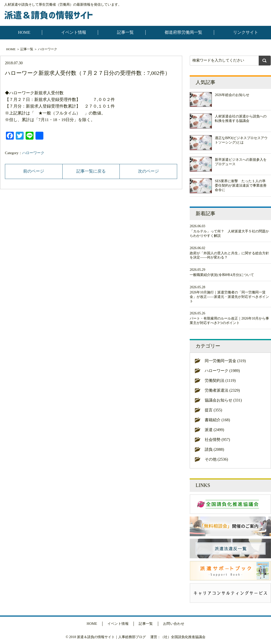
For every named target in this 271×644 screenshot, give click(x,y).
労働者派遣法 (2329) (222, 390)
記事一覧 (125, 32)
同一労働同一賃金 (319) (225, 361)
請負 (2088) (214, 449)
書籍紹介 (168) (217, 420)
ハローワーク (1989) (222, 371)
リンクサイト (246, 32)
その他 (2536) (216, 459)
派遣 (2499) (214, 430)
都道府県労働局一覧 (183, 32)
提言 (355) (213, 410)
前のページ (34, 171)
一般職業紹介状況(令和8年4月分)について (222, 275)
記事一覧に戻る (91, 171)
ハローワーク (48, 49)
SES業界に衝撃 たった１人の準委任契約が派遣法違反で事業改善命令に (241, 185)
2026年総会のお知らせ (232, 95)
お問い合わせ (174, 624)
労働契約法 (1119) (220, 380)
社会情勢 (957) (217, 440)
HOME (24, 32)
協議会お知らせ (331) (223, 400)
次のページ (148, 171)
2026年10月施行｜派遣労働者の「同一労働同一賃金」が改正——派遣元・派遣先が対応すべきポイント (229, 297)
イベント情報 (74, 32)
